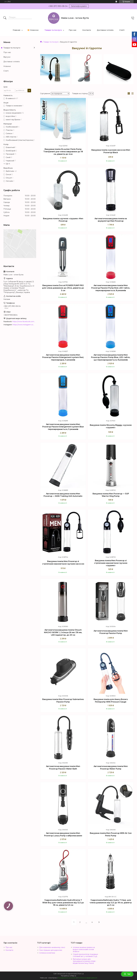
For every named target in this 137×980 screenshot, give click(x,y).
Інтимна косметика (47, 953)
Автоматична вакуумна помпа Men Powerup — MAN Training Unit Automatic (63, 495)
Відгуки (7, 57)
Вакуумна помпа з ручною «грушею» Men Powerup (63, 220)
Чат (127, 974)
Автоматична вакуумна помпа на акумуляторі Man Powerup (111, 220)
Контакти (87, 30)
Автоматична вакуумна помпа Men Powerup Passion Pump (111, 632)
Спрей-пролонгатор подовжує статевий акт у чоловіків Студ (85, 955)
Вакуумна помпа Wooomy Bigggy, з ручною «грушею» (111, 426)
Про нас (73, 30)
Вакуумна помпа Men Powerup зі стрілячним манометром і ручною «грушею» (111, 563)
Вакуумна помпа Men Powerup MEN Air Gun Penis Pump (111, 834)
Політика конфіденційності (87, 978)
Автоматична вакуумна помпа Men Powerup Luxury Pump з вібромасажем (63, 834)
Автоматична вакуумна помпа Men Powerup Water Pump (111, 768)
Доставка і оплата (105, 30)
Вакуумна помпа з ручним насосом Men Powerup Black (111, 151)
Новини (7, 66)
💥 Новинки (33, 30)
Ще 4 (8, 164)
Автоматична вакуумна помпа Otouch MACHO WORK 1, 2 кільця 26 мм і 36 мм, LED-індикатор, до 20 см (63, 632)
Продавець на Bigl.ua (68, 976)
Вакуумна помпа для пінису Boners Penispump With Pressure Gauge (111, 701)
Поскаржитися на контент (67, 978)
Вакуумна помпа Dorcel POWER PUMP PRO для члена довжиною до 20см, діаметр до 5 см (63, 288)
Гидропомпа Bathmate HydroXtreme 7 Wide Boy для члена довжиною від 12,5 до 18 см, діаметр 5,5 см (63, 903)
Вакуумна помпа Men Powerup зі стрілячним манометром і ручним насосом (63, 563)
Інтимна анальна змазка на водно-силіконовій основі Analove (84, 949)
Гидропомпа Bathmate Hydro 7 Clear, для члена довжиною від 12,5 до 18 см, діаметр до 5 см (111, 903)
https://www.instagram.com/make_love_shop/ (24, 325)
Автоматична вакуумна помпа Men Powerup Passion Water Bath (63, 768)
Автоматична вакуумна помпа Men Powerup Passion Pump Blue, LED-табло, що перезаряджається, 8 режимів (111, 357)
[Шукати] (5, 18)
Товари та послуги (53, 30)
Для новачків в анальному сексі (52, 947)
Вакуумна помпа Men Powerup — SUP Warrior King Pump (111, 495)
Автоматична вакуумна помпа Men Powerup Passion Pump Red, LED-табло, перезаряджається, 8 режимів (111, 288)
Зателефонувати (79, 6)
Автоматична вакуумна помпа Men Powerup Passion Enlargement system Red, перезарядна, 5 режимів (63, 357)
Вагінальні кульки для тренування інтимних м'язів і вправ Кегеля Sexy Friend (84, 961)
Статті (122, 30)
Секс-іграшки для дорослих (51, 950)
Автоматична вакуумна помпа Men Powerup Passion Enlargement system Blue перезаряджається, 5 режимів (63, 427)
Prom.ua (81, 974)
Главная (17, 30)
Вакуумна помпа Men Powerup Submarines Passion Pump (63, 701)
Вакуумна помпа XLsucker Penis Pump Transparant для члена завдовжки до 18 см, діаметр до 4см (63, 152)
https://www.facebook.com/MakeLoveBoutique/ (24, 322)
